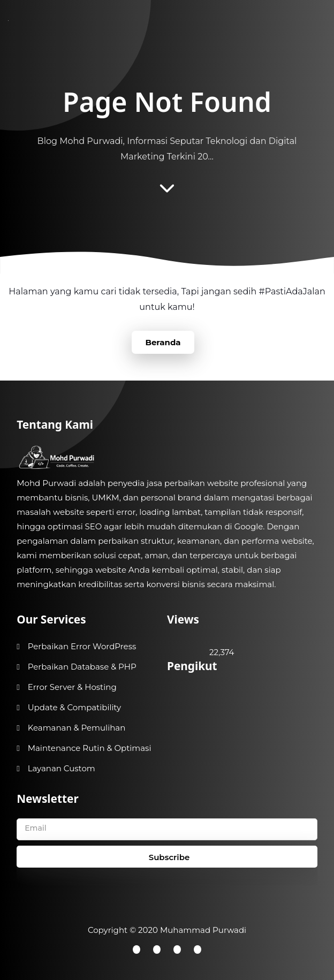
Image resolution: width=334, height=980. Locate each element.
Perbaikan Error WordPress (82, 646)
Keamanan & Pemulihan (77, 728)
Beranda (163, 342)
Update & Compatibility (74, 707)
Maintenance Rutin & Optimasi (90, 748)
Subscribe (169, 857)
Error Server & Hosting (72, 687)
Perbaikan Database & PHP (82, 667)
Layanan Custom (62, 768)
